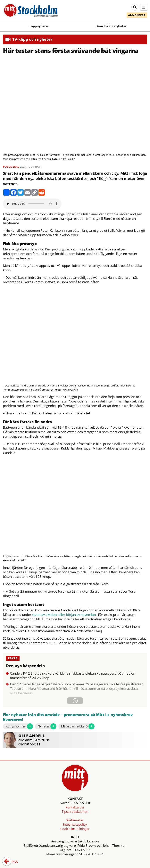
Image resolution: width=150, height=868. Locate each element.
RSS (12, 862)
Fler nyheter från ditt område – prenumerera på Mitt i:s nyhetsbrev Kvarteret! (68, 717)
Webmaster (75, 820)
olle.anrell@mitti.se (34, 740)
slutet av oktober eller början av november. (65, 615)
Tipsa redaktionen (75, 812)
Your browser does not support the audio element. (32, 204)
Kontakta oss (75, 807)
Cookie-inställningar (75, 829)
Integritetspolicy (75, 824)
